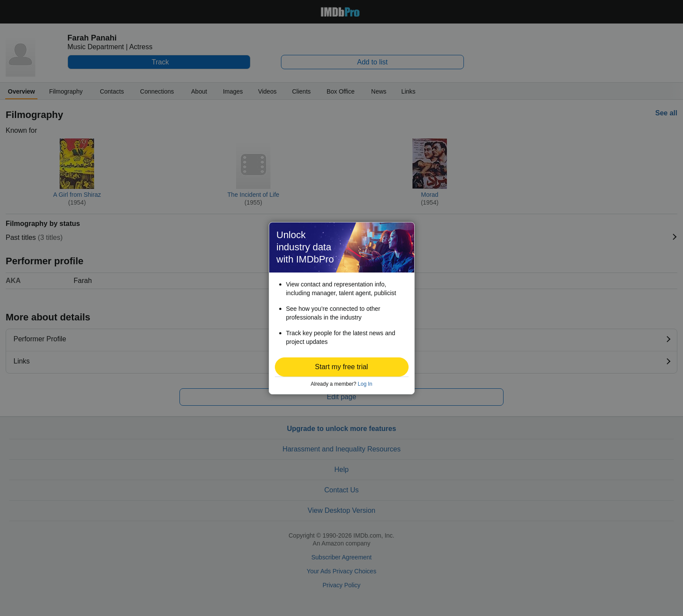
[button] (342, 367)
